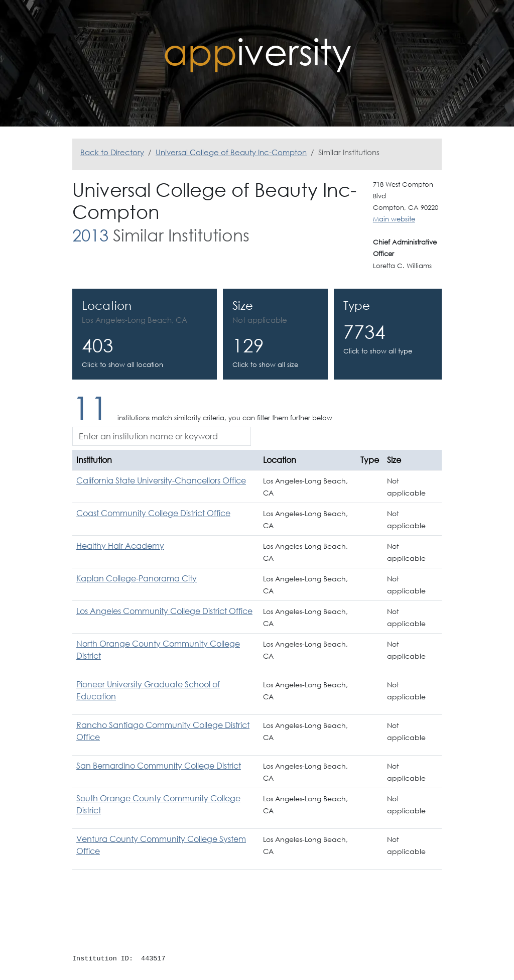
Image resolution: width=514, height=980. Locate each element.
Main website (394, 219)
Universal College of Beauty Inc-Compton (231, 152)
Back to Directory (112, 152)
